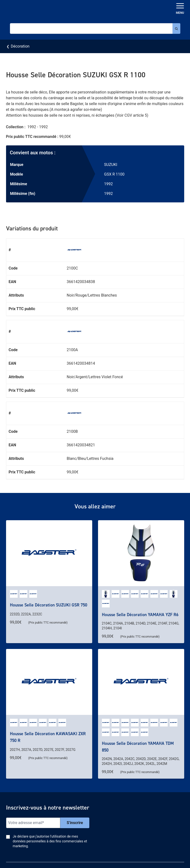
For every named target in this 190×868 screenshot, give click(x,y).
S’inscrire (75, 823)
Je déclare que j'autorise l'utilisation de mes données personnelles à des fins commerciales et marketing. (50, 841)
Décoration (20, 46)
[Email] (33, 823)
